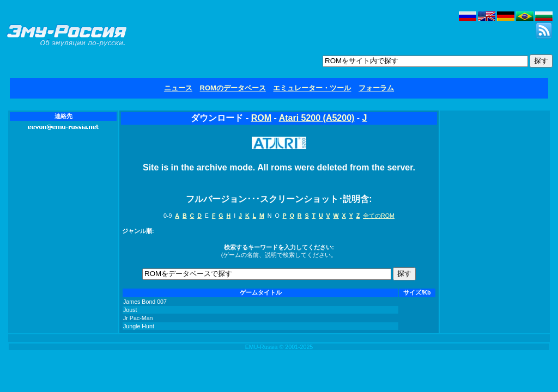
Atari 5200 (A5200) (317, 118)
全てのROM (379, 216)
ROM (261, 118)
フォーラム (376, 88)
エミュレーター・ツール (312, 88)
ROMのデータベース (233, 88)
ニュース (178, 88)
